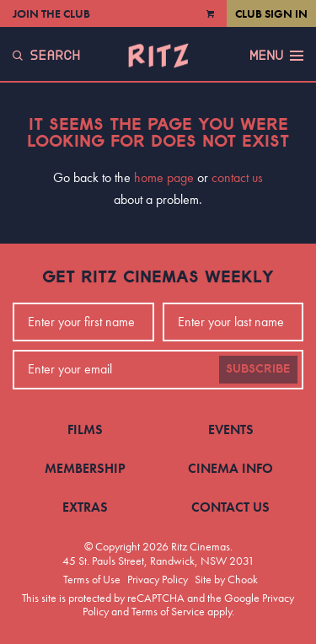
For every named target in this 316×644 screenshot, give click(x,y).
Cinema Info (230, 468)
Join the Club (51, 13)
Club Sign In (271, 13)
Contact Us (230, 507)
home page (164, 177)
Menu (276, 56)
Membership (85, 468)
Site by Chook (226, 579)
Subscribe (258, 369)
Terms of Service (168, 611)
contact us (237, 177)
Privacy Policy (158, 579)
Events (231, 429)
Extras (85, 507)
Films (85, 429)
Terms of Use (92, 579)
